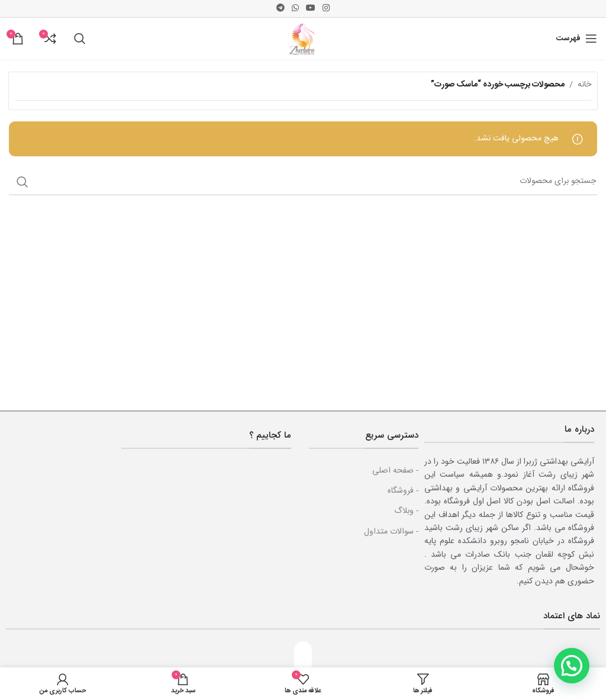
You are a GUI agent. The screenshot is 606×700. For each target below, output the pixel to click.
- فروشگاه (403, 491)
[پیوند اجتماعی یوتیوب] (311, 9)
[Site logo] (303, 39)
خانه (584, 85)
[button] (572, 666)
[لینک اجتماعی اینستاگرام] (326, 9)
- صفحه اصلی (395, 471)
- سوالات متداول (391, 532)
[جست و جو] (80, 38)
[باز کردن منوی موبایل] (577, 38)
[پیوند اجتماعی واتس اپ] (295, 9)
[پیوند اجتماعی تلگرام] (281, 9)
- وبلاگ (406, 511)
